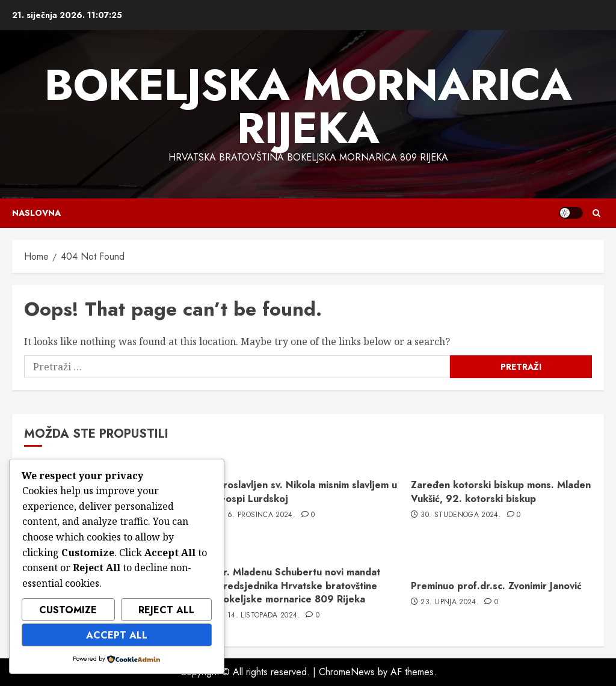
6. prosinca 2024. (261, 515)
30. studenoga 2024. (461, 515)
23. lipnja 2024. (450, 602)
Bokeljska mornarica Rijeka (308, 106)
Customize (68, 610)
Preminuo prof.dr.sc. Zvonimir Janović (496, 586)
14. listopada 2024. (264, 616)
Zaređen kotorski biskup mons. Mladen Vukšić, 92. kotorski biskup (501, 492)
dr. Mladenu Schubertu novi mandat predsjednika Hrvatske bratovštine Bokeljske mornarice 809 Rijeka (299, 586)
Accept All (117, 635)
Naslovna (36, 213)
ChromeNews (347, 672)
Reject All (166, 610)
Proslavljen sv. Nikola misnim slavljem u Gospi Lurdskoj (307, 492)
